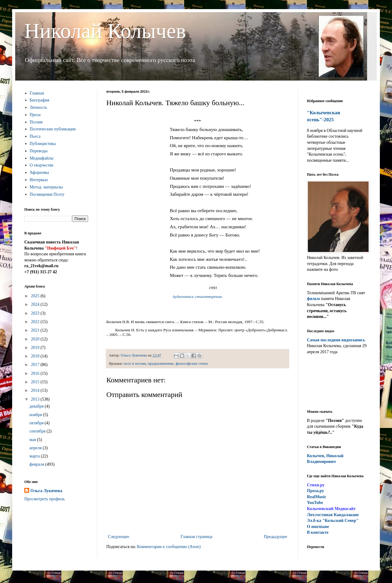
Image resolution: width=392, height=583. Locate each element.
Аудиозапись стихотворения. (198, 297)
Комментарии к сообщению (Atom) (169, 547)
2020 (36, 339)
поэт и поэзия (135, 364)
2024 (36, 304)
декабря (37, 406)
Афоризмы (40, 172)
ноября (36, 415)
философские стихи (192, 364)
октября (37, 423)
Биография (40, 100)
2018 (36, 356)
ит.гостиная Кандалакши (333, 515)
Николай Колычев (105, 31)
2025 (36, 296)
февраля (37, 464)
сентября (38, 431)
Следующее (119, 537)
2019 (36, 348)
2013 (36, 399)
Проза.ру (315, 491)
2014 (36, 390)
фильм (313, 299)
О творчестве (42, 165)
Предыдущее (275, 537)
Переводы (39, 151)
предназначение (161, 364)
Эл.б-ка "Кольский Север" (333, 521)
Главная (37, 93)
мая (33, 440)
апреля (36, 448)
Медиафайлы (42, 158)
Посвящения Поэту (47, 194)
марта (35, 456)
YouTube (315, 503)
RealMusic (317, 497)
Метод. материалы (46, 187)
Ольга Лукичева (46, 491)
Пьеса (35, 136)
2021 (36, 330)
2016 (36, 373)
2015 (36, 382)
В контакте (318, 532)
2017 (36, 365)
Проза (35, 115)
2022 (36, 322)
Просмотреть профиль (45, 499)
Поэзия (36, 122)
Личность (39, 107)
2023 (36, 313)
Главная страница (196, 537)
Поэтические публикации (53, 129)
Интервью (39, 180)
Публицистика (43, 144)
